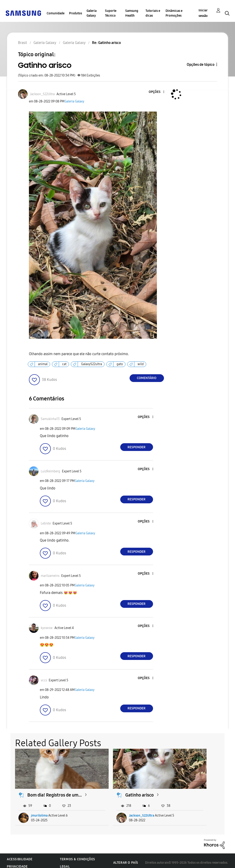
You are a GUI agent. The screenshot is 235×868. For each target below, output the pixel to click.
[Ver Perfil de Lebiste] (46, 523)
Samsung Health (132, 13)
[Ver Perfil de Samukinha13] (50, 419)
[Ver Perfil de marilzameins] (50, 576)
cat (64, 364)
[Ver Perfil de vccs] (44, 680)
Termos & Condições (78, 855)
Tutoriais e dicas (153, 13)
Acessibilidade (20, 855)
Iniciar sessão (203, 13)
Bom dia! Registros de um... (49, 788)
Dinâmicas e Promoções (174, 13)
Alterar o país (126, 859)
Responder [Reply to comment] (137, 447)
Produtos (75, 13)
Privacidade (17, 862)
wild (141, 364)
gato (120, 364)
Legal (65, 862)
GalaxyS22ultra (92, 364)
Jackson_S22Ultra (119, 811)
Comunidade (56, 13)
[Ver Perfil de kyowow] (47, 628)
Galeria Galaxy (92, 13)
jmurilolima (40, 811)
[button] (156, 92)
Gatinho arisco (117, 785)
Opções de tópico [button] (201, 65)
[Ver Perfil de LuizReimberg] (50, 471)
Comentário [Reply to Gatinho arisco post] (147, 378)
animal (43, 364)
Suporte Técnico (111, 13)
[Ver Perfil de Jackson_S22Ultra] (42, 94)
